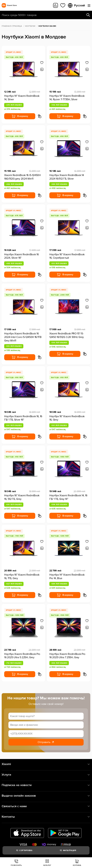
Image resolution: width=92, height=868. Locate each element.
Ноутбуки (30, 26)
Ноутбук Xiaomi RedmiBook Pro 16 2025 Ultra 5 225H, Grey (22, 656)
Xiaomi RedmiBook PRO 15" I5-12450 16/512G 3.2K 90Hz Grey (67, 335)
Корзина (77, 863)
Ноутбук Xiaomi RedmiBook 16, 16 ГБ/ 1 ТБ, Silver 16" (23, 418)
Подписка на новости (46, 785)
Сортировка (24, 850)
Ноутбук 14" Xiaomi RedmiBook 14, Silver (22, 98)
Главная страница (12, 26)
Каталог (47, 863)
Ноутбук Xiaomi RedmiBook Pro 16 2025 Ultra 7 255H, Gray (67, 656)
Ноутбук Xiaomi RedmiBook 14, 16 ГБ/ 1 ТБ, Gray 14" (68, 497)
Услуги (46, 775)
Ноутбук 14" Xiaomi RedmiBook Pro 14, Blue (67, 577)
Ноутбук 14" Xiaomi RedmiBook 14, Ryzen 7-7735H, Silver (67, 98)
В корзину (20, 116)
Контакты (46, 817)
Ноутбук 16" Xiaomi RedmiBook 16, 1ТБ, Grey (22, 577)
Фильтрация (68, 850)
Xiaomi (46, 764)
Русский (76, 5)
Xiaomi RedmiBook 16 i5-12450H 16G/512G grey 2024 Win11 (22, 177)
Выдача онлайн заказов (46, 796)
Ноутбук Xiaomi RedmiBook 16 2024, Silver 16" (21, 256)
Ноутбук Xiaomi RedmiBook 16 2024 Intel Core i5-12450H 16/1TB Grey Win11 (23, 337)
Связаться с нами (46, 806)
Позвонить (16, 863)
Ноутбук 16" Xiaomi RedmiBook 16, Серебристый (67, 256)
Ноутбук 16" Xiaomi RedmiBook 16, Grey (67, 418)
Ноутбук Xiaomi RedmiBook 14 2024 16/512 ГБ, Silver (67, 177)
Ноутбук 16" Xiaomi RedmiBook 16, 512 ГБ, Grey (22, 497)
